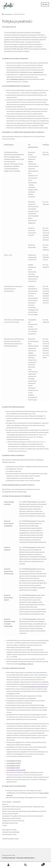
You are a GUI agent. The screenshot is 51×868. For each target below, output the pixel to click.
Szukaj (26, 865)
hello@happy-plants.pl (17, 79)
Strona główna (8, 14)
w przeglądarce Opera (13, 765)
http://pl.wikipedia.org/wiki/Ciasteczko (35, 686)
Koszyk (39, 864)
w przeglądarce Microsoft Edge (16, 770)
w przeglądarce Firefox (14, 763)
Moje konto (9, 865)
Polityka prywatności (9, 858)
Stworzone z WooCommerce (25, 858)
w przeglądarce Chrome (14, 761)
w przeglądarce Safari (13, 768)
